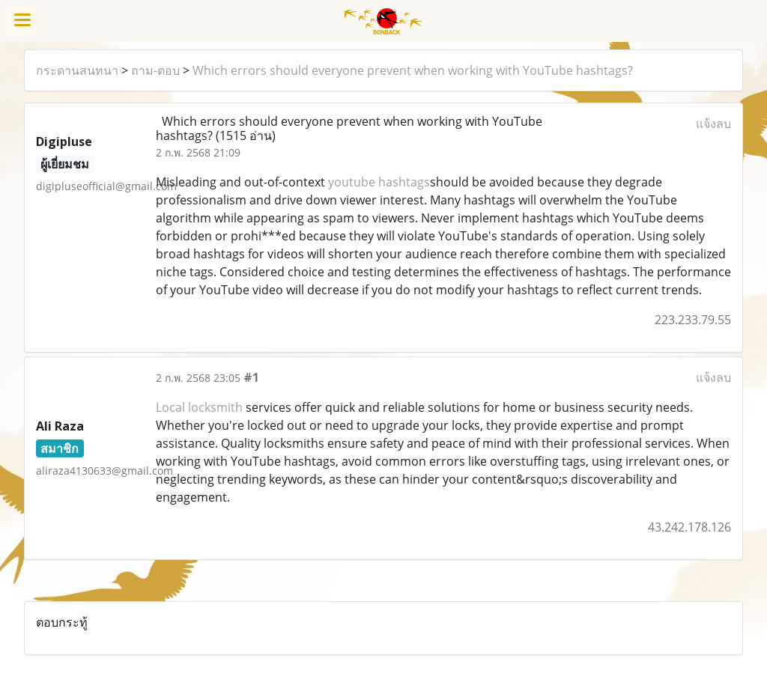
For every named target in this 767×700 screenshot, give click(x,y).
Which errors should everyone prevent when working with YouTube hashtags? (413, 70)
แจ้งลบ (713, 124)
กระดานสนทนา (77, 70)
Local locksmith (199, 407)
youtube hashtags (379, 182)
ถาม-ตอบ (155, 70)
